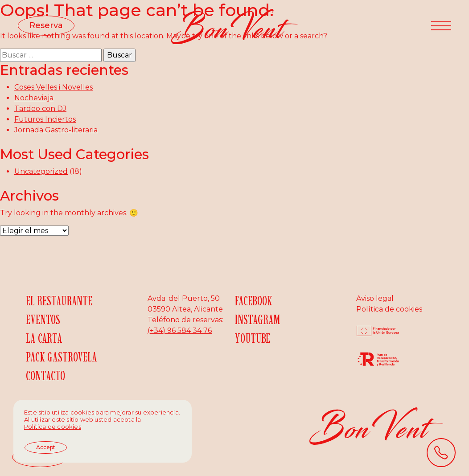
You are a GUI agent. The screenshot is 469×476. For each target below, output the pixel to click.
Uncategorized (41, 171)
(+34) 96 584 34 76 (180, 330)
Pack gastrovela (62, 357)
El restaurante (59, 301)
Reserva (46, 25)
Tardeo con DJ (40, 109)
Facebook (253, 301)
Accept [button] (46, 447)
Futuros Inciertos (45, 119)
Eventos (43, 319)
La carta (44, 338)
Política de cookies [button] (53, 427)
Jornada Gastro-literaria (56, 130)
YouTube (252, 338)
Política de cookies (389, 309)
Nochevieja (34, 98)
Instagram (257, 319)
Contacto (45, 375)
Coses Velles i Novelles (53, 87)
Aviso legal (375, 298)
